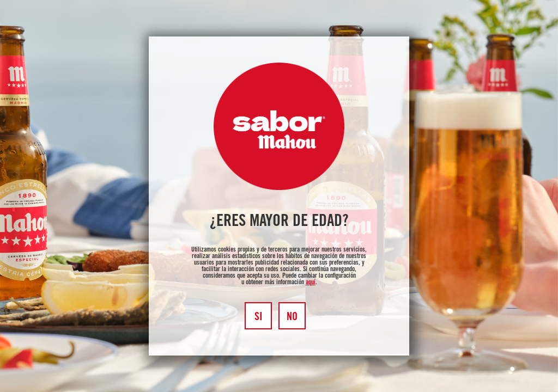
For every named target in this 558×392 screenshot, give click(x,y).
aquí (311, 283)
